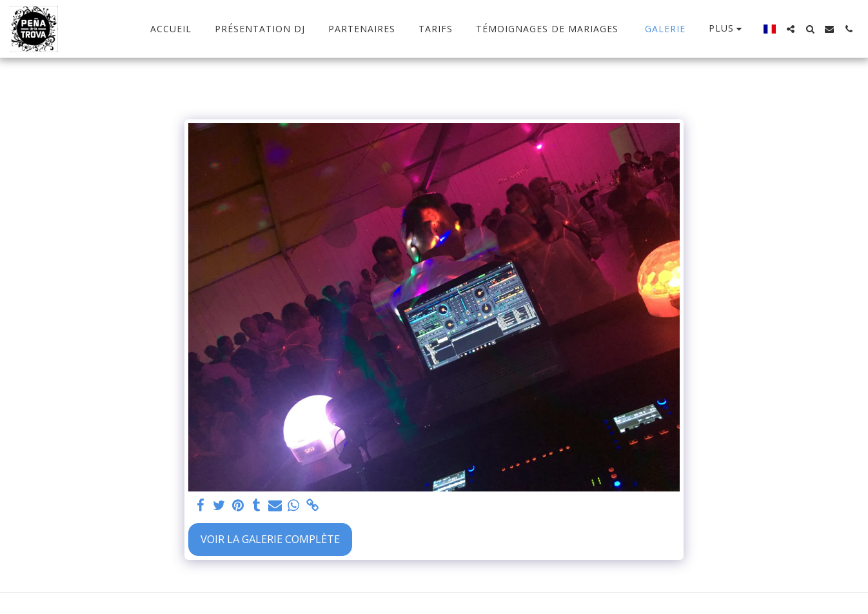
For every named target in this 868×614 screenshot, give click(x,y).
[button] (791, 29)
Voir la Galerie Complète (270, 539)
